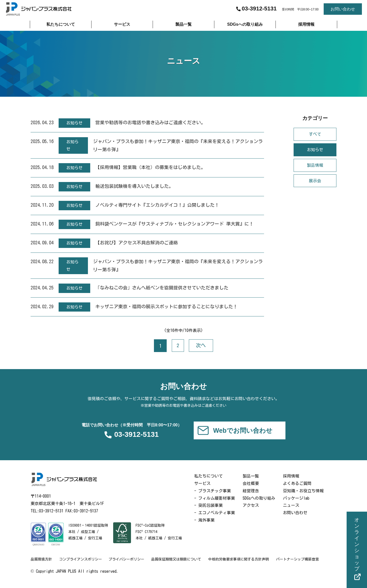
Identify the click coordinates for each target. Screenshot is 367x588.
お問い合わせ (295, 518)
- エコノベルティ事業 (215, 518)
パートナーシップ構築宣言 (301, 565)
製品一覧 (251, 482)
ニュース (291, 511)
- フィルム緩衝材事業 (215, 503)
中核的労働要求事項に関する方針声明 (241, 565)
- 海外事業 (204, 525)
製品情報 (315, 166)
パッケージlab (296, 503)
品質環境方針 (41, 565)
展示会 (315, 181)
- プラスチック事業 (213, 496)
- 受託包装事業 (208, 511)
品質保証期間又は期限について (178, 565)
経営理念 (251, 496)
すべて (315, 135)
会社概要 (251, 489)
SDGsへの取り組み (259, 503)
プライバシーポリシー (128, 565)
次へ (201, 350)
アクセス (251, 511)
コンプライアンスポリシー (81, 565)
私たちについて (208, 482)
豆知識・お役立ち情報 (303, 496)
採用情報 (291, 482)
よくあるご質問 (297, 489)
